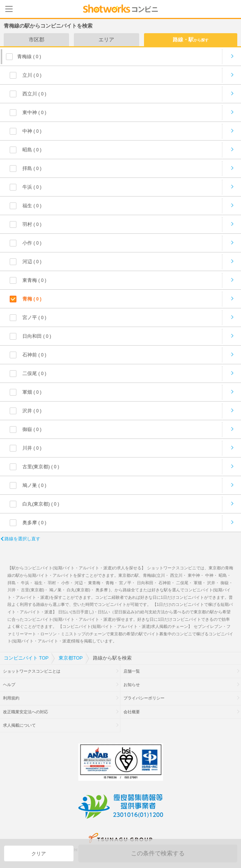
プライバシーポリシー (144, 698)
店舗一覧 (132, 671)
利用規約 (11, 698)
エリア (106, 40)
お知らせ (132, 685)
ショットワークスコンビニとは (32, 671)
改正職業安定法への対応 (26, 712)
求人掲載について (19, 725)
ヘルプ (9, 685)
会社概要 (132, 712)
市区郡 (37, 40)
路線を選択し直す (22, 539)
